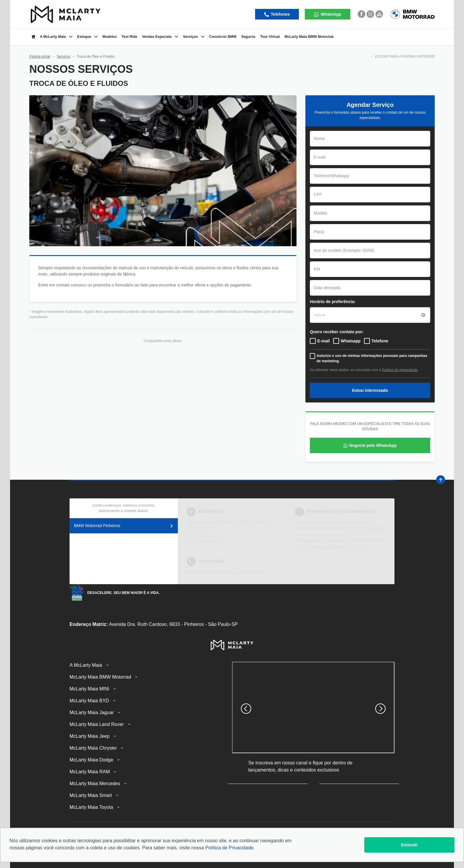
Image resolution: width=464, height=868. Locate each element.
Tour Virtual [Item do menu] (270, 37)
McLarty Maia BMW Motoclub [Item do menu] (309, 37)
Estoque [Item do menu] (87, 37)
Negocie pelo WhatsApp (373, 445)
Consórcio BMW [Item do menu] (223, 37)
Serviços (64, 57)
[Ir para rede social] (361, 14)
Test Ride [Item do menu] (129, 37)
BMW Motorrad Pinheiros (124, 526)
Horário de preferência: (333, 302)
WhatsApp (330, 14)
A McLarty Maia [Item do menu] (56, 37)
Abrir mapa (205, 542)
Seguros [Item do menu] (248, 37)
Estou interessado (370, 390)
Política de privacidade (400, 370)
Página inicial (40, 57)
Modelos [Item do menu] (110, 37)
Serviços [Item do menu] (194, 37)
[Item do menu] (33, 37)
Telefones (280, 14)
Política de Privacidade (229, 848)
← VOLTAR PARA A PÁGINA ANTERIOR (402, 57)
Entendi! (409, 845)
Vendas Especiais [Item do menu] (160, 37)
